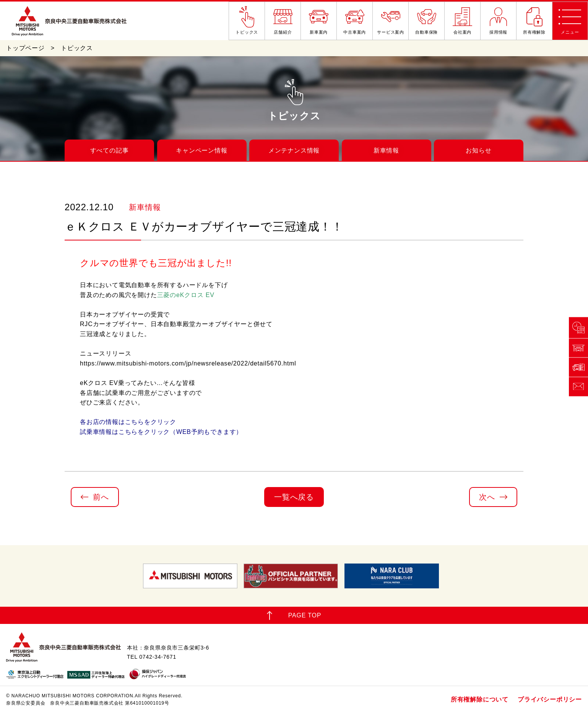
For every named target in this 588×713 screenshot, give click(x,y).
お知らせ (478, 150)
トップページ (25, 48)
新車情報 (386, 150)
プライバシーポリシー (550, 699)
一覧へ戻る (294, 497)
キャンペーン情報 (201, 150)
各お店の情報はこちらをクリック (128, 422)
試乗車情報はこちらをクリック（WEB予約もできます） (161, 432)
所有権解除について (480, 699)
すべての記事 (110, 150)
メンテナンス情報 (294, 150)
